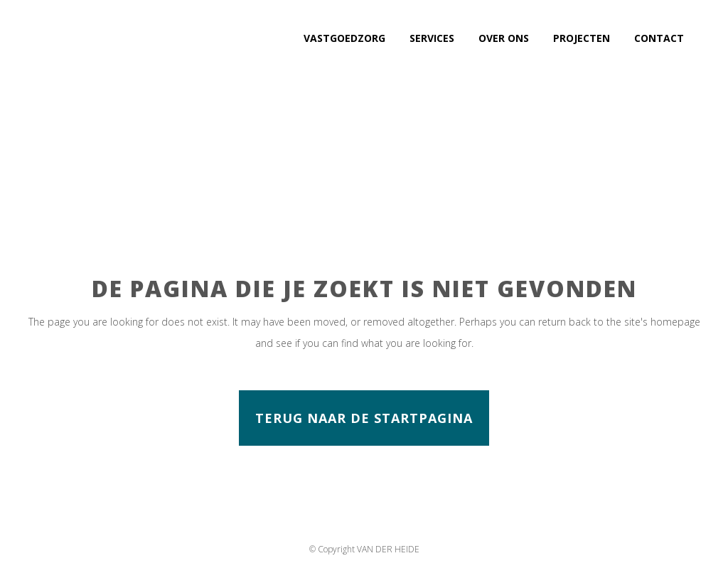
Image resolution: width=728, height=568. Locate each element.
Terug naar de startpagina (364, 418)
